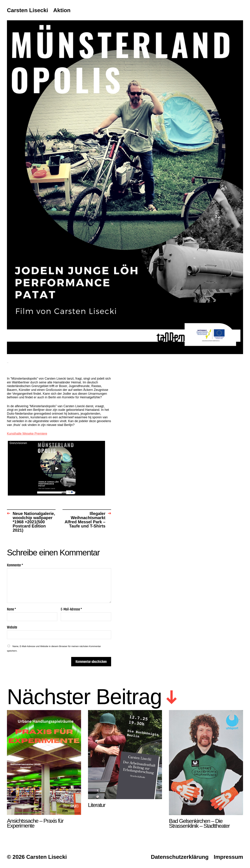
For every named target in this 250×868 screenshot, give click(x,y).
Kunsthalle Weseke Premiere (27, 434)
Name (11, 609)
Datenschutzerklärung (180, 857)
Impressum (228, 857)
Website (12, 627)
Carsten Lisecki (28, 10)
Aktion (62, 10)
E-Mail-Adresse (71, 609)
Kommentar (15, 565)
